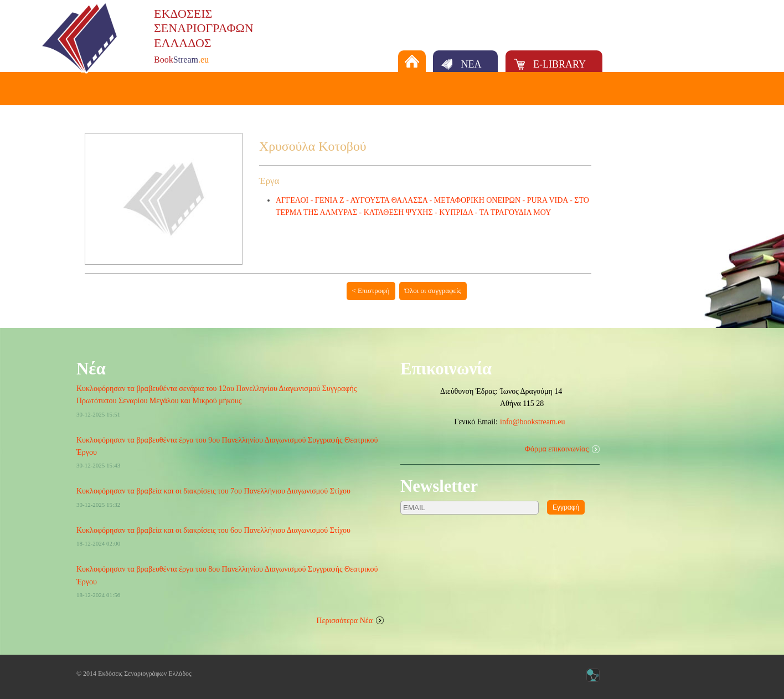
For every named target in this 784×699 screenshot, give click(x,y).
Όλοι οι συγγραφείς (433, 291)
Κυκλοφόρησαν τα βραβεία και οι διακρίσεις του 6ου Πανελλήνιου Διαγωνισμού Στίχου (213, 530)
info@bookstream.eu (532, 422)
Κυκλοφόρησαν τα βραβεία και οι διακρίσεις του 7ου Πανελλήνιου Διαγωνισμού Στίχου (213, 491)
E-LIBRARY (559, 64)
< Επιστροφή (371, 291)
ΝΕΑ (471, 64)
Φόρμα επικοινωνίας (557, 449)
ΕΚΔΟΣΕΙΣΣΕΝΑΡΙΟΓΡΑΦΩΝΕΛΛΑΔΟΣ (204, 28)
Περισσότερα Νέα (345, 621)
